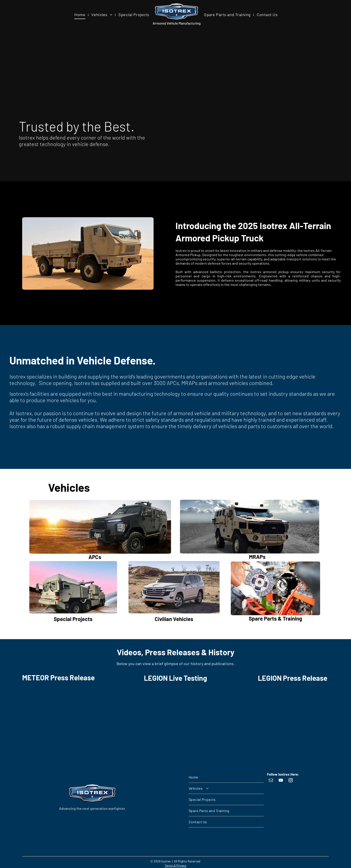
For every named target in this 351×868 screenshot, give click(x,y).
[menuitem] (81, 15)
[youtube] (281, 781)
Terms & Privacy (175, 865)
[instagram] (291, 781)
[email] (271, 781)
